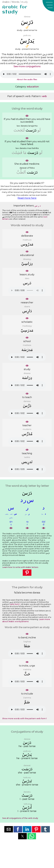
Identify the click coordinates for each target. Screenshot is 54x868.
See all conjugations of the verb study (20, 818)
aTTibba (31, 168)
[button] (48, 6)
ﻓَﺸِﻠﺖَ (17, 153)
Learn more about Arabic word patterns (26, 620)
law (18, 126)
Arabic (6, 2)
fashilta (35, 148)
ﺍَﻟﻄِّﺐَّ (21, 172)
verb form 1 (15, 604)
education (33, 87)
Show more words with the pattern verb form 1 (24, 719)
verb (44, 96)
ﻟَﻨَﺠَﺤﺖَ (19, 130)
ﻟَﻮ (39, 130)
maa (29, 148)
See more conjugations (27, 66)
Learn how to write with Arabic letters (20, 567)
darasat (23, 168)
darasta (24, 126)
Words (15, 2)
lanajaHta (33, 126)
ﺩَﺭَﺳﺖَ (31, 130)
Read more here (27, 198)
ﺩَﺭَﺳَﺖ (32, 172)
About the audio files (27, 79)
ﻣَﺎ (25, 153)
